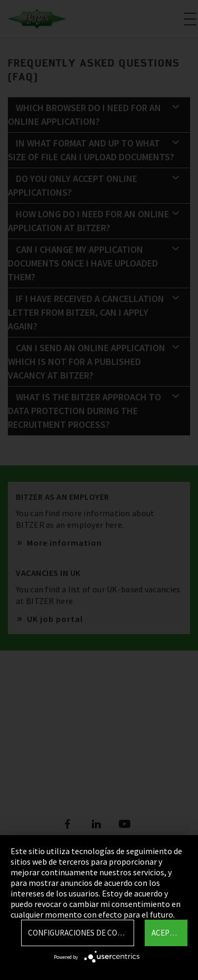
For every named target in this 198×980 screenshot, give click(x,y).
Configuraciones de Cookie (81, 933)
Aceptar (167, 933)
